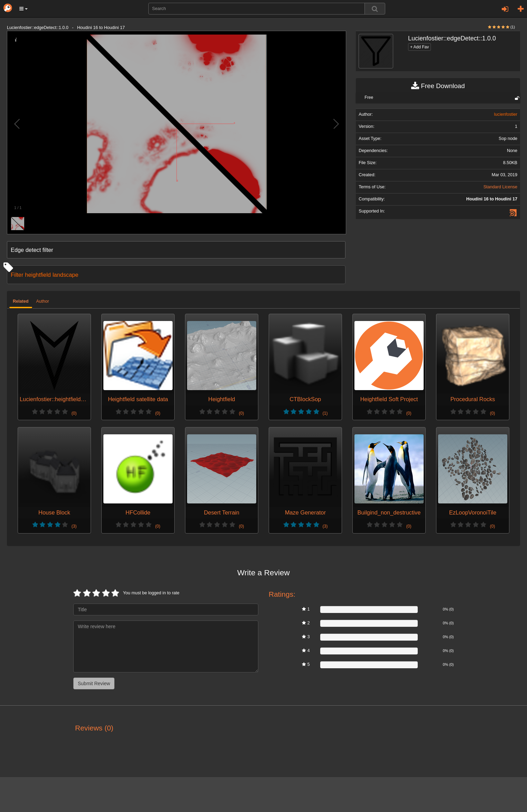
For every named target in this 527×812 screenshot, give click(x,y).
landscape (66, 275)
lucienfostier (506, 114)
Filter (17, 275)
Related (21, 301)
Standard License (500, 187)
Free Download (438, 86)
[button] (24, 9)
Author (43, 301)
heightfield (38, 275)
